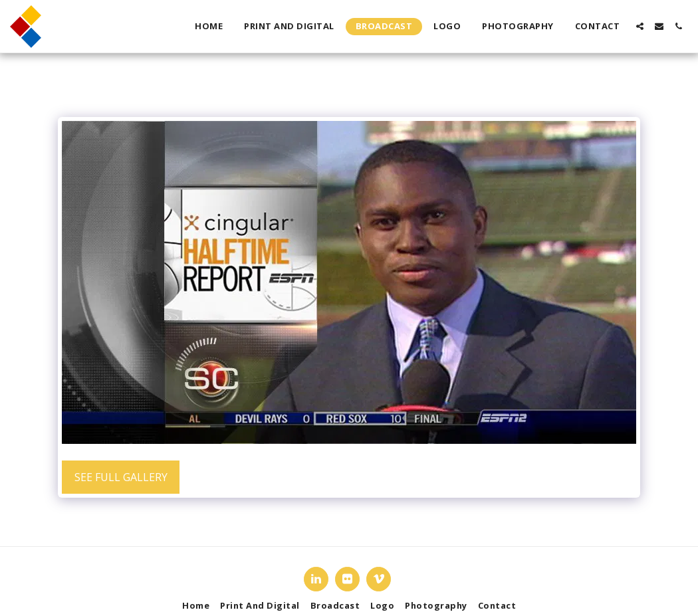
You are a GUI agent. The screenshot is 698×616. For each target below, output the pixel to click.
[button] (640, 26)
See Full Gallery (121, 477)
